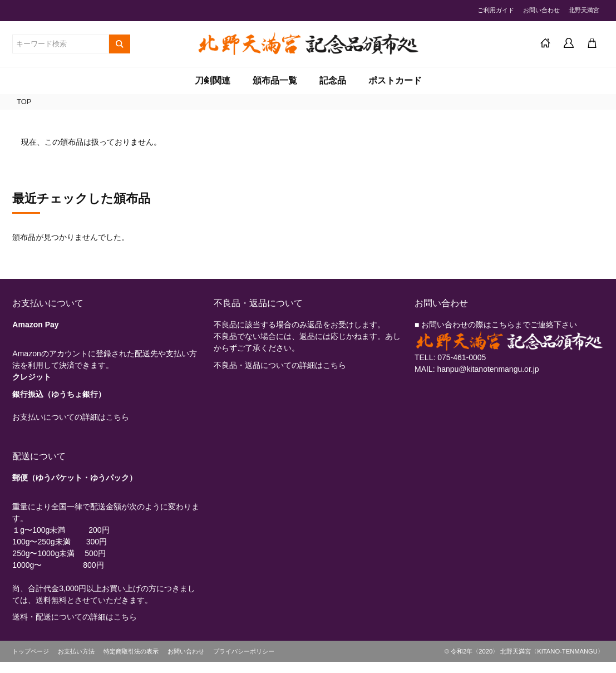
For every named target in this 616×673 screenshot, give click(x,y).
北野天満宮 (584, 10)
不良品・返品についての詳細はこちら (280, 365)
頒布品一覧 (275, 80)
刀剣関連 (213, 80)
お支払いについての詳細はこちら (71, 417)
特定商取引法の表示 (131, 651)
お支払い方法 (76, 651)
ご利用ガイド (496, 10)
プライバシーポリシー (244, 651)
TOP (24, 102)
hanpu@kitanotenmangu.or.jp (488, 369)
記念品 (333, 80)
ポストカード (395, 80)
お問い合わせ (541, 10)
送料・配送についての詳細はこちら (75, 617)
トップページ (31, 651)
